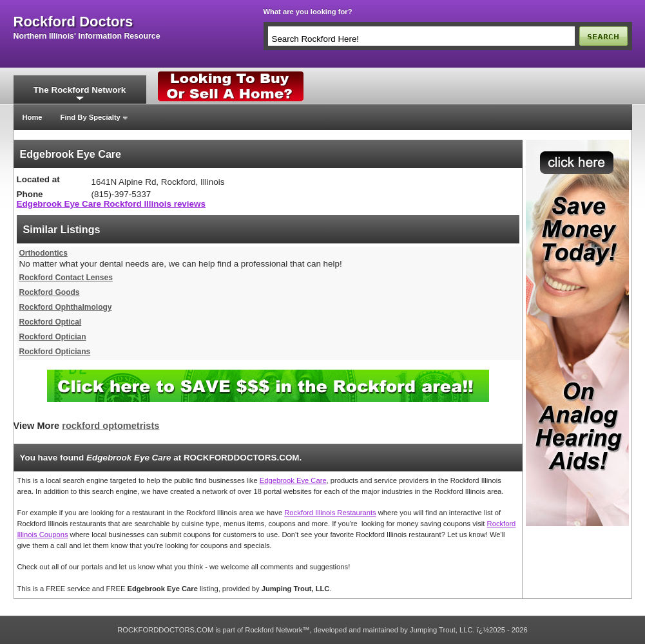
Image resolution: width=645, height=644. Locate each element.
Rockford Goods (50, 292)
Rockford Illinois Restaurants (330, 513)
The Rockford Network (80, 90)
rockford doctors (73, 22)
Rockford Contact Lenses (66, 278)
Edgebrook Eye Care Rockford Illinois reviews (111, 204)
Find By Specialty (91, 117)
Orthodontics (43, 253)
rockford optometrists (111, 426)
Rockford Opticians (55, 352)
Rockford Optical (51, 322)
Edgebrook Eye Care (293, 480)
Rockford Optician (53, 337)
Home (33, 117)
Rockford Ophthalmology (66, 307)
